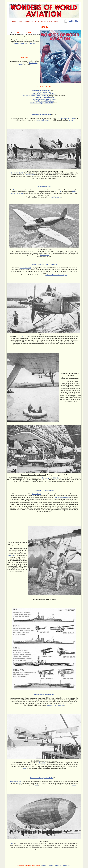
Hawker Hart (12, 555)
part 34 (74, 785)
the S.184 (42, 763)
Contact (56, 22)
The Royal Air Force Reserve (44, 97)
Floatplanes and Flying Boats (44, 101)
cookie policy (67, 866)
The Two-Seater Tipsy (44, 186)
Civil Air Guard (36, 494)
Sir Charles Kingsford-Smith (66, 118)
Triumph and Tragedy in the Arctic (41, 103)
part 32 (71, 120)
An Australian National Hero (41, 90)
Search (49, 22)
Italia (37, 785)
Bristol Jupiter (57, 478)
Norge (19, 783)
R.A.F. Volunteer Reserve (62, 497)
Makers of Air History (42, 120)
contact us (58, 866)
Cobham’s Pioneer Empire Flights (56, 275)
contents (45, 866)
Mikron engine (44, 255)
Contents (26, 22)
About (20, 22)
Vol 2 (37, 22)
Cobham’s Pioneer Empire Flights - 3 (24, 43)
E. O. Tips (58, 192)
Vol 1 (32, 22)
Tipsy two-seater (18, 190)
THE (14, 844)
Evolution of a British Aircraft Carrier (44, 99)
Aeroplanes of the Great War (55, 705)
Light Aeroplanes (56, 197)
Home (14, 22)
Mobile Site (73, 21)
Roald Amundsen (16, 781)
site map (51, 866)
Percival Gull (30, 175)
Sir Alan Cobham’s (25, 268)
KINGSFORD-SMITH (17, 173)
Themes (43, 22)
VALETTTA (24, 337)
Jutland (24, 768)
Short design (45, 478)
